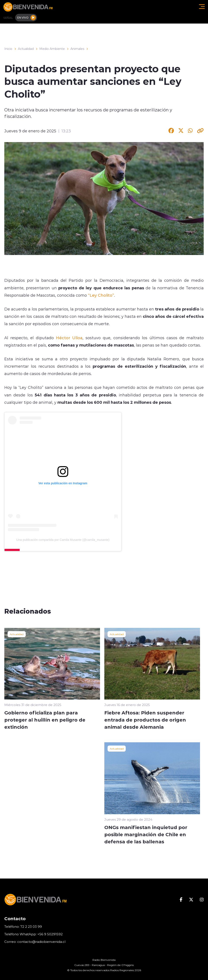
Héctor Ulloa (69, 338)
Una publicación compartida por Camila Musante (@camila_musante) (63, 540)
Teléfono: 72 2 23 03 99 (23, 927)
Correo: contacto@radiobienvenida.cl (35, 942)
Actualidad (26, 49)
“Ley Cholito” (101, 295)
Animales (77, 49)
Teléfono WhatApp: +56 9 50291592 (33, 934)
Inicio (8, 49)
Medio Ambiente (52, 49)
